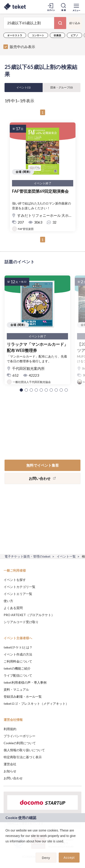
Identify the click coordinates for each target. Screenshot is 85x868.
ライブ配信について (18, 675)
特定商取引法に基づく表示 (23, 757)
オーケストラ (15, 35)
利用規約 (10, 729)
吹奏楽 (57, 35)
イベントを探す (15, 580)
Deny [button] (46, 858)
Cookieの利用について (20, 743)
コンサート (38, 35)
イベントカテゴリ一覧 (19, 587)
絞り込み (75, 23)
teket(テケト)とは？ (18, 647)
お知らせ (10, 771)
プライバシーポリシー (19, 736)
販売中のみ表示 (22, 47)
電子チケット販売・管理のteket (28, 556)
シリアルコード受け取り (21, 622)
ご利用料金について (18, 661)
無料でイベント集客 (43, 465)
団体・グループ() (62, 87)
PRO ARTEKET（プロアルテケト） (29, 615)
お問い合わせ (13, 778)
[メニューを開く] (76, 7)
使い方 (8, 601)
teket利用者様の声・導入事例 (25, 682)
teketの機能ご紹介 (17, 668)
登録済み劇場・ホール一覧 (23, 696)
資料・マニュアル (16, 689)
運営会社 (10, 764)
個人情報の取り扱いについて (24, 750)
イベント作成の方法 (18, 654)
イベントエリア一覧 (18, 594)
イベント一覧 (66, 556)
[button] (21, 390)
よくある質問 (13, 608)
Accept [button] (69, 858)
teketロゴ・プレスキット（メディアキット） (36, 703)
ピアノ (74, 35)
